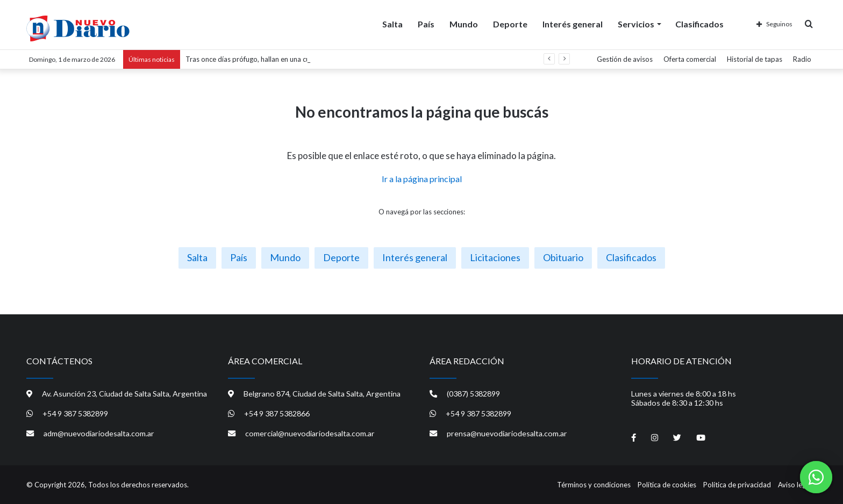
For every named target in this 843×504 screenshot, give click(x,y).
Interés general (573, 23)
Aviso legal (795, 485)
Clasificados (699, 23)
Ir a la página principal (422, 179)
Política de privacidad (737, 485)
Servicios (636, 23)
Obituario (563, 257)
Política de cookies (667, 485)
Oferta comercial (690, 59)
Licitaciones (495, 257)
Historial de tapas (755, 59)
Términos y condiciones (594, 485)
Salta (392, 23)
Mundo (464, 23)
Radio (802, 59)
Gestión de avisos (625, 59)
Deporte (510, 23)
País (426, 23)
